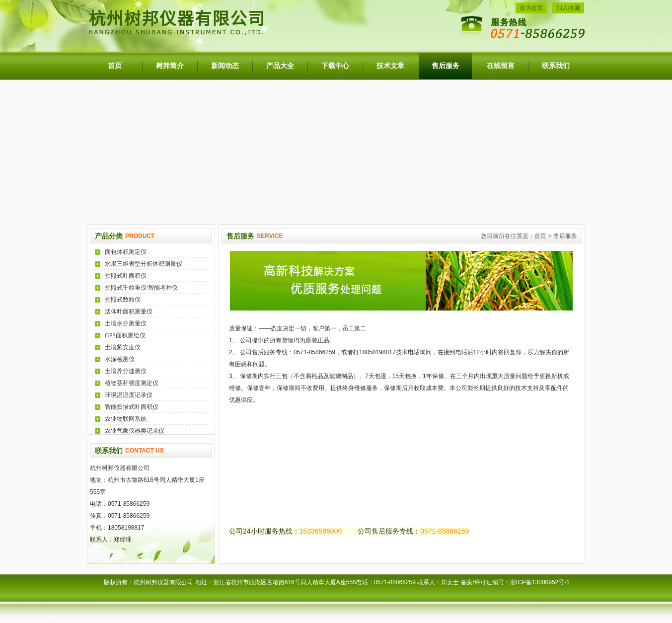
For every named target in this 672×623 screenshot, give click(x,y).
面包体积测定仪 (126, 252)
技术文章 (390, 66)
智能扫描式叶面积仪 (132, 407)
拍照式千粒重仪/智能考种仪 (141, 288)
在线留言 (501, 66)
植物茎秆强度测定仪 (132, 383)
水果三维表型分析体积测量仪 (144, 264)
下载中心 (335, 66)
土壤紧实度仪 (123, 347)
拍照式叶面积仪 (126, 276)
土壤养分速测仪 (126, 371)
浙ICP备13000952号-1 (542, 582)
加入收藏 (568, 8)
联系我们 (556, 66)
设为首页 (531, 8)
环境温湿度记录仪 (129, 395)
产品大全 (280, 66)
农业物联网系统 (126, 419)
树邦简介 (170, 66)
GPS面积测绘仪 (125, 335)
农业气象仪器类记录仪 (135, 431)
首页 (115, 66)
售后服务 (446, 66)
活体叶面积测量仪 (129, 311)
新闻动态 (225, 66)
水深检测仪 (120, 359)
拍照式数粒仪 (123, 300)
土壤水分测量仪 (126, 323)
